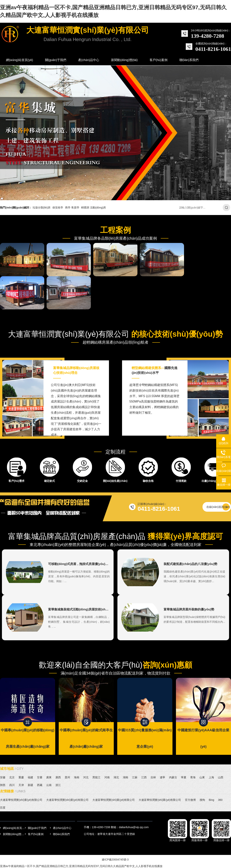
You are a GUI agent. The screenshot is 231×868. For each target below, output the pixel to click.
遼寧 (162, 777)
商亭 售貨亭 (72, 208)
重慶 (21, 777)
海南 (77, 777)
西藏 (40, 785)
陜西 (3, 785)
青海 (193, 777)
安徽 (3, 777)
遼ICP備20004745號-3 (115, 860)
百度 (3, 808)
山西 (221, 777)
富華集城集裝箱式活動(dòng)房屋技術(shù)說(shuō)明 (86, 609)
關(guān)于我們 (37, 828)
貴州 (67, 777)
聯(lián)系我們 (61, 834)
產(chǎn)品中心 (62, 828)
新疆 (30, 785)
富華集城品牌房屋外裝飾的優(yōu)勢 (189, 609)
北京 (12, 777)
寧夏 (184, 777)
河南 (107, 777)
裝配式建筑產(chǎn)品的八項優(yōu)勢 (190, 564)
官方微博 (190, 800)
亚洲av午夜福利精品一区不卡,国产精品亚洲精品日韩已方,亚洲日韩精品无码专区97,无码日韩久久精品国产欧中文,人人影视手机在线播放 (81, 866)
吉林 (153, 777)
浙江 (58, 785)
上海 (211, 777)
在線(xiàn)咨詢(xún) (218, 507)
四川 (12, 785)
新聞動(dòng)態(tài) (14, 834)
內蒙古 (173, 777)
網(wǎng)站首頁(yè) (14, 828)
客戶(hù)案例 (36, 834)
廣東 (49, 777)
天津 (21, 785)
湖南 (126, 777)
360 (220, 800)
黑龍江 (96, 777)
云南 (49, 785)
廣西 (58, 777)
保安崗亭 (58, 208)
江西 (144, 777)
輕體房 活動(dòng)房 (94, 208)
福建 (30, 777)
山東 (202, 777)
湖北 (116, 777)
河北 (86, 777)
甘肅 (40, 777)
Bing (212, 800)
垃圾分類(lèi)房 (41, 208)
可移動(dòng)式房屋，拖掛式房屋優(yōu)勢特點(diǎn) (86, 564)
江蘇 (135, 777)
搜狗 (202, 800)
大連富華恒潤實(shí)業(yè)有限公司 (21, 800)
